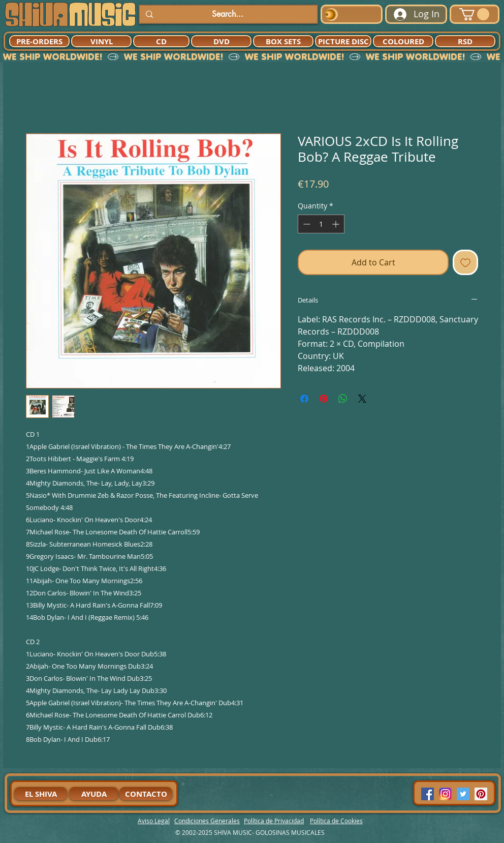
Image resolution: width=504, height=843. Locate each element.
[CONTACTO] (146, 794)
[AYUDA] (94, 794)
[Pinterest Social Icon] (481, 794)
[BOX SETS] (283, 41)
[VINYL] (101, 41)
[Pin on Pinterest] (324, 399)
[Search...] (227, 14)
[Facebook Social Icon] (428, 794)
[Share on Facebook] (304, 399)
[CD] (161, 41)
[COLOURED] (403, 41)
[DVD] (221, 41)
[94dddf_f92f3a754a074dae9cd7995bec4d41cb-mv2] (445, 794)
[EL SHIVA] (41, 794)
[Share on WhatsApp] (343, 399)
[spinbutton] (321, 224)
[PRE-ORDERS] (39, 41)
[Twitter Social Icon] (463, 794)
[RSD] (465, 41)
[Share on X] (362, 399)
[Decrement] (306, 224)
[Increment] (337, 224)
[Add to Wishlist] (465, 262)
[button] (474, 14)
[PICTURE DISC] (343, 41)
